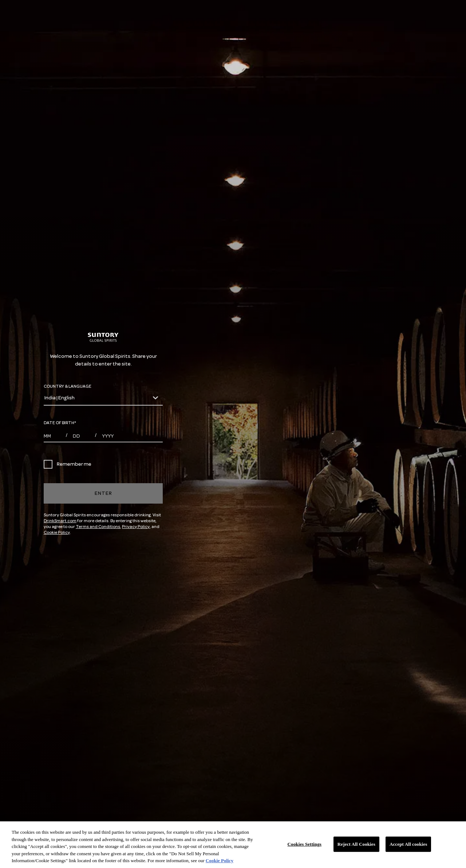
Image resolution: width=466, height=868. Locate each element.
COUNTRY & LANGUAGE (68, 386)
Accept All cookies (408, 844)
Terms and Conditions (98, 527)
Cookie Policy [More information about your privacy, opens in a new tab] (220, 861)
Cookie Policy (57, 533)
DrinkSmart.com (60, 521)
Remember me (68, 464)
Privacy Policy (136, 527)
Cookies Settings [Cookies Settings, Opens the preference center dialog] (305, 844)
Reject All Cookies (356, 844)
